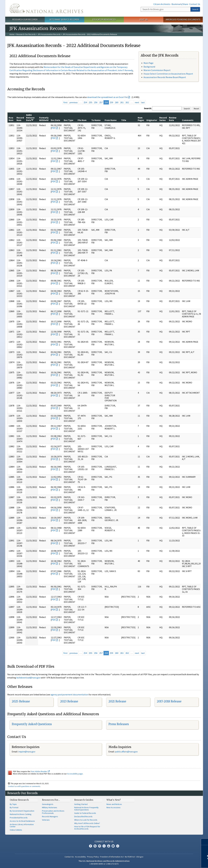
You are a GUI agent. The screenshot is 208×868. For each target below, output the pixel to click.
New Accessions (113, 807)
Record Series (163, 119)
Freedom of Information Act (112, 857)
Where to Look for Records (86, 820)
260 (117, 102)
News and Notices (114, 804)
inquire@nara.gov (27, 752)
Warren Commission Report (157, 70)
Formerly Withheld (44, 119)
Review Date (173, 119)
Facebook (90, 846)
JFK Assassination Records (49, 34)
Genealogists (48, 804)
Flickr (118, 846)
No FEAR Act (130, 857)
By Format (14, 807)
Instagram (100, 846)
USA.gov (140, 857)
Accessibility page (75, 774)
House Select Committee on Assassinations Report (168, 74)
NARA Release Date (30, 118)
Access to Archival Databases (22, 821)
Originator (152, 120)
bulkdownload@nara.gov (28, 678)
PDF (53, 128)
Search (195, 9)
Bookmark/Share (180, 4)
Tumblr (104, 846)
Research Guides (84, 800)
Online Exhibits (16, 830)
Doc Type (69, 120)
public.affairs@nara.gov (126, 752)
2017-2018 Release (169, 701)
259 (111, 102)
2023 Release (69, 701)
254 (85, 102)
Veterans (46, 820)
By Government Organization (22, 811)
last (143, 102)
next (137, 102)
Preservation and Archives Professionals (53, 812)
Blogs (113, 846)
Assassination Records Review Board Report (165, 77)
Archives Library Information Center (22, 826)
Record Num (20, 119)
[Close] (205, 842)
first (65, 102)
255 (90, 102)
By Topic (13, 804)
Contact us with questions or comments (24, 786)
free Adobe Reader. (40, 771)
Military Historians (50, 807)
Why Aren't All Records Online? (87, 823)
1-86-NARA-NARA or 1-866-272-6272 (104, 864)
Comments (188, 120)
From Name (111, 120)
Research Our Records (25, 19)
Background (149, 67)
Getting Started (81, 804)
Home (12, 34)
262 (127, 102)
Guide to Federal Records (85, 813)
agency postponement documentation (69, 695)
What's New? (114, 800)
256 (96, 102)
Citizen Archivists (162, 4)
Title (124, 120)
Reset (196, 109)
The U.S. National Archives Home (46, 8)
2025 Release (21, 701)
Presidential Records (19, 818)
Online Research (19, 800)
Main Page (148, 63)
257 (101, 102)
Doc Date (55, 120)
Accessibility (80, 857)
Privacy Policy (93, 857)
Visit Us (144, 19)
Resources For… (51, 800)
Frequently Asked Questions (32, 724)
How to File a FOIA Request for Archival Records (87, 828)
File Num (82, 120)
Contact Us (195, 4)
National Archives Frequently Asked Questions (86, 809)
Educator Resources (104, 19)
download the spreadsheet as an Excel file (107, 97)
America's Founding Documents (183, 19)
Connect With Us (104, 841)
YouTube (109, 846)
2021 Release (117, 701)
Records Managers (50, 816)
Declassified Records (83, 816)
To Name (96, 120)
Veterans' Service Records (64, 19)
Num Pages (141, 119)
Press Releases (119, 724)
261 (122, 102)
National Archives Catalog (21, 814)
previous (74, 102)
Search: (148, 108)
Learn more (183, 863)
